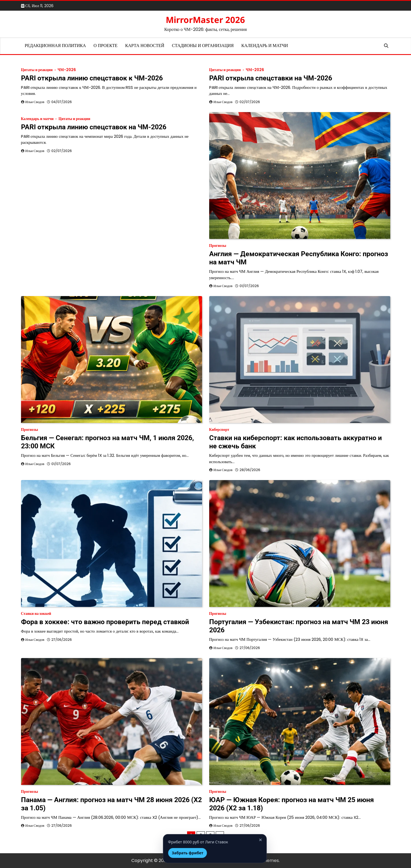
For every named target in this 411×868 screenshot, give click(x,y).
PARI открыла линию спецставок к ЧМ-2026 (92, 78)
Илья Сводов (35, 102)
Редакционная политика (55, 46)
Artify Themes (264, 860)
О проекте (106, 46)
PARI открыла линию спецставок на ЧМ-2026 (94, 127)
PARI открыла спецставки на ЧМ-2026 (271, 78)
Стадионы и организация (203, 46)
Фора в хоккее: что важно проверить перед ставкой (105, 622)
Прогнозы (218, 246)
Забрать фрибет (178, 853)
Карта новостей (145, 46)
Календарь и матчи (265, 46)
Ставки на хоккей (36, 614)
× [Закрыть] (251, 840)
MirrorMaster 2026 (205, 20)
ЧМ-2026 (67, 70)
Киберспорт (219, 430)
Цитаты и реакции (37, 70)
